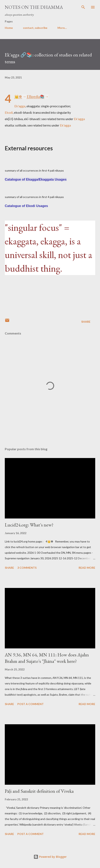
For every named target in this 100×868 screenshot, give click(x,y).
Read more (87, 568)
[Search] (83, 7)
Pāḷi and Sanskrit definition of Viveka (39, 791)
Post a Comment (31, 704)
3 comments (27, 568)
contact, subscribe (35, 28)
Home (9, 28)
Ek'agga (20, 106)
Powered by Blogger (50, 857)
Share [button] (86, 322)
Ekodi (9, 112)
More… (62, 28)
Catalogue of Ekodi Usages (26, 206)
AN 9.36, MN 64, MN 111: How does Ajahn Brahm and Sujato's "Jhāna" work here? (47, 658)
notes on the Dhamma (34, 7)
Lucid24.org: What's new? (29, 525)
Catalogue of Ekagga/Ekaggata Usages (36, 179)
